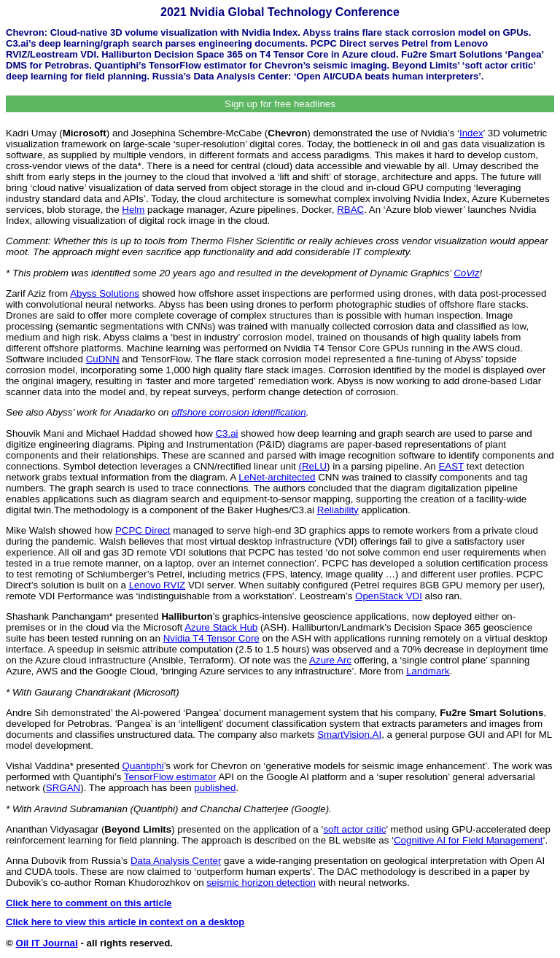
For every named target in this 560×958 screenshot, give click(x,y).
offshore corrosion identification (238, 412)
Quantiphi (143, 766)
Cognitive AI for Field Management (468, 840)
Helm (133, 210)
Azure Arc (330, 660)
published (215, 788)
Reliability (338, 510)
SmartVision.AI (349, 735)
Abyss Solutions (105, 293)
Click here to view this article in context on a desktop (125, 922)
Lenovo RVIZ (157, 585)
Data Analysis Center (176, 861)
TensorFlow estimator (170, 777)
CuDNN (103, 359)
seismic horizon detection (261, 883)
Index (471, 133)
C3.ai (226, 433)
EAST (451, 466)
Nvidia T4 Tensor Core (211, 638)
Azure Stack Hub (221, 627)
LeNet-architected (277, 477)
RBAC (350, 210)
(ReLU (313, 466)
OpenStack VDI (389, 596)
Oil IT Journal (47, 943)
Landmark (428, 671)
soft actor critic (354, 829)
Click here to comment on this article (89, 903)
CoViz (466, 273)
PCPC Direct (143, 530)
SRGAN (63, 788)
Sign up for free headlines (280, 104)
